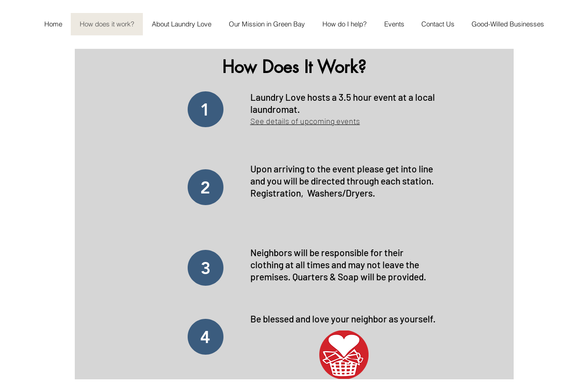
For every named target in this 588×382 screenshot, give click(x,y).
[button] (394, 24)
